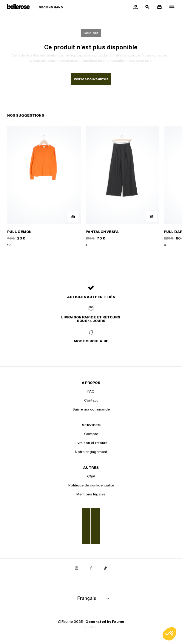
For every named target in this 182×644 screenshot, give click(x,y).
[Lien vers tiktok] (105, 568)
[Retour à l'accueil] (35, 7)
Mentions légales (91, 494)
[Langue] (94, 599)
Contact (91, 400)
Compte (91, 434)
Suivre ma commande (91, 409)
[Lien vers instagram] (77, 568)
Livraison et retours (91, 443)
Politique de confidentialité (91, 485)
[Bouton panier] (159, 7)
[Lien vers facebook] (91, 568)
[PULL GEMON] (44, 187)
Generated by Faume (105, 622)
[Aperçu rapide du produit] (73, 217)
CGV (91, 476)
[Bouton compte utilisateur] (135, 7)
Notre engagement (91, 452)
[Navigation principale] (170, 7)
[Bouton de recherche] (147, 7)
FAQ (91, 391)
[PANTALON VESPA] (122, 187)
